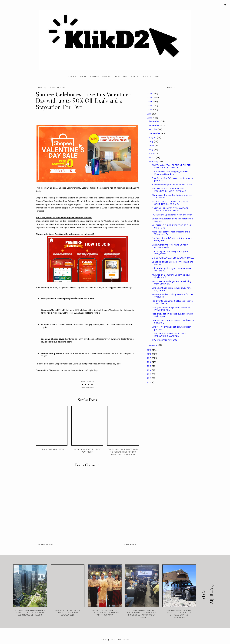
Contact (147, 76)
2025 (150, 98)
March (153, 158)
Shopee (90, 388)
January (153, 345)
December (155, 121)
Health (135, 76)
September (155, 133)
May (152, 150)
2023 (150, 106)
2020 (150, 118)
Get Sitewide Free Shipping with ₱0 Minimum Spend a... (170, 173)
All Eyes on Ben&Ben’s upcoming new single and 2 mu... (171, 276)
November (155, 125)
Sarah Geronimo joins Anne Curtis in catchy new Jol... (170, 246)
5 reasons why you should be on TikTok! (172, 185)
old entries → (129, 544)
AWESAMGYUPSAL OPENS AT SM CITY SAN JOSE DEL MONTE (172, 166)
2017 (149, 358)
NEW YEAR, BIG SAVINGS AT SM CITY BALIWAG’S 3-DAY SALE (171, 335)
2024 (150, 102)
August (153, 137)
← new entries (46, 544)
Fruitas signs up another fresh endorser (172, 215)
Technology (121, 76)
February (154, 162)
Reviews (106, 76)
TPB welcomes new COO (165, 340)
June (152, 145)
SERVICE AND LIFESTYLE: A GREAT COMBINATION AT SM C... (170, 203)
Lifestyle (72, 76)
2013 (149, 374)
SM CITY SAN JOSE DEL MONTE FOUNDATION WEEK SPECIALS (169, 190)
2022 (150, 110)
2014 (149, 370)
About (158, 76)
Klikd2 (104, 640)
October (154, 129)
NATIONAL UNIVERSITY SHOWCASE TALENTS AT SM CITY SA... (170, 209)
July (152, 141)
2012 (149, 378)
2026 (150, 94)
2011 (149, 382)
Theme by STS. (123, 640)
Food (83, 76)
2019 (149, 350)
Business (94, 76)
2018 (149, 354)
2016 (149, 362)
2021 (149, 114)
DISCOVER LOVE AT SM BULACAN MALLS (173, 258)
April (152, 154)
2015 (149, 366)
